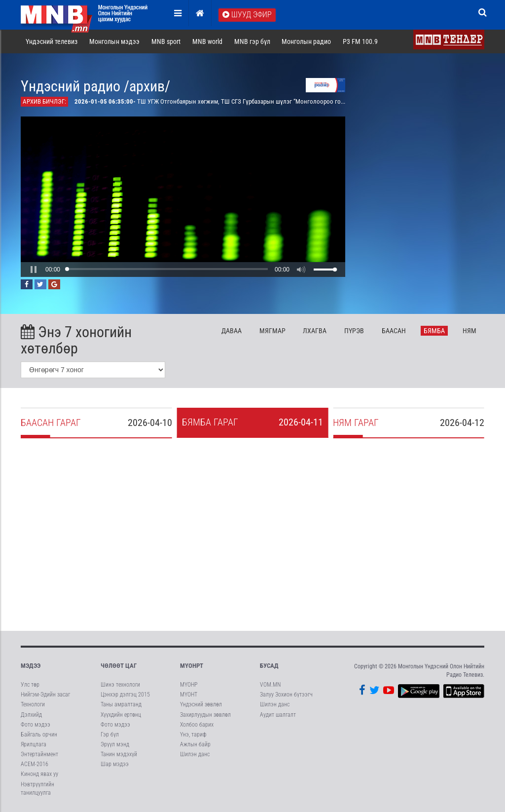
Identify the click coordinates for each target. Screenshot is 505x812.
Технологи (33, 704)
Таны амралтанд (121, 704)
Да (232, 331)
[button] (34, 270)
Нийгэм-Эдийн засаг (45, 695)
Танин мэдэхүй (119, 754)
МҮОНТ (189, 695)
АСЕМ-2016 (35, 764)
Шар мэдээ (115, 764)
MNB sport (166, 41)
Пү (354, 331)
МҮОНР (189, 685)
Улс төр (30, 685)
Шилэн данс (195, 754)
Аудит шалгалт (278, 715)
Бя (434, 331)
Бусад (269, 666)
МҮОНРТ (192, 666)
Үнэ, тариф (193, 735)
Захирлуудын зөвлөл (205, 715)
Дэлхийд (31, 715)
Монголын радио (306, 41)
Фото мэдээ (36, 725)
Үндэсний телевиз (52, 41)
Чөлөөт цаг (119, 666)
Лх (315, 331)
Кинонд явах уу (39, 774)
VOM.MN (270, 685)
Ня (469, 331)
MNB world (207, 41)
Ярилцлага (34, 744)
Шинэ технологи (120, 685)
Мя (272, 331)
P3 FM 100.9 (360, 41)
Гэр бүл (110, 735)
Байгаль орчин (39, 735)
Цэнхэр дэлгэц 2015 (125, 695)
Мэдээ (31, 666)
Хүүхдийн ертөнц (121, 715)
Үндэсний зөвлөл (201, 704)
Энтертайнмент (39, 754)
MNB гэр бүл (252, 41)
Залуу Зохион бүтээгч (286, 695)
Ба (394, 331)
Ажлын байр (195, 744)
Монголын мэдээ (114, 41)
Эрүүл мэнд (115, 744)
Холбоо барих (197, 725)
